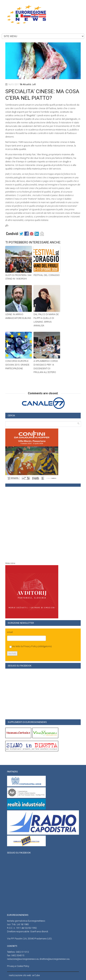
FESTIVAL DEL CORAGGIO (47, 275)
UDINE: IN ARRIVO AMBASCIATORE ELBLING (18, 316)
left (34, 84)
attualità (27, 84)
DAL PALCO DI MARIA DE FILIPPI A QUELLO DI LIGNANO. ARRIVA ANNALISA (46, 320)
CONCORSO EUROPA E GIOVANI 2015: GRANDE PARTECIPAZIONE (17, 365)
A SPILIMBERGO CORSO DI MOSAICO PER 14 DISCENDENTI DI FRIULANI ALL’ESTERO (46, 367)
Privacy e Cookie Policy (18, 966)
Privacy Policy (30, 646)
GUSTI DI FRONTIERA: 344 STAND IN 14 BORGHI (18, 277)
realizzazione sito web (20, 975)
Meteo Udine (10, 563)
